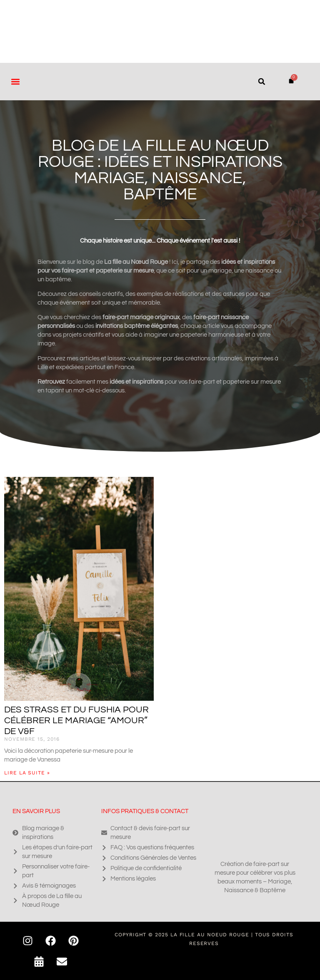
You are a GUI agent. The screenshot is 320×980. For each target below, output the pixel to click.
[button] (15, 81)
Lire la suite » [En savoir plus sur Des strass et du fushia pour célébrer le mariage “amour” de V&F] (27, 773)
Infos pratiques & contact (145, 811)
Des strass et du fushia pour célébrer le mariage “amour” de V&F (76, 721)
